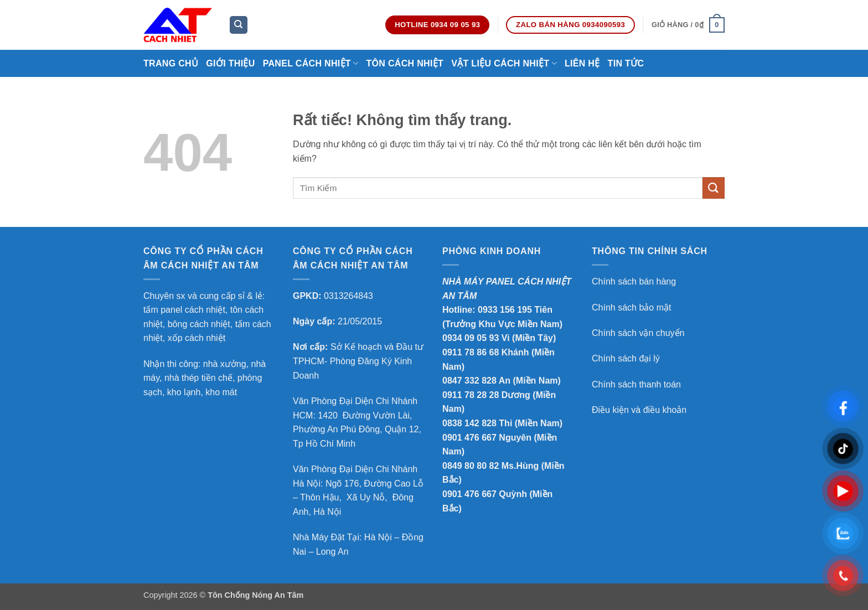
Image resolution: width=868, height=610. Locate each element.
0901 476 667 (469, 438)
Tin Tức (626, 63)
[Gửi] (714, 188)
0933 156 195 (505, 310)
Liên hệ (582, 63)
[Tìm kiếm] (239, 25)
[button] (688, 25)
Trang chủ (171, 63)
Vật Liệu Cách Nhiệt (504, 63)
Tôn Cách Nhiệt (405, 63)
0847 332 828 (469, 381)
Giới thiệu (230, 63)
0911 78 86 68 (471, 352)
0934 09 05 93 (471, 338)
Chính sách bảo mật (631, 307)
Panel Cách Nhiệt (311, 63)
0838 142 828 (469, 423)
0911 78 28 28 (471, 395)
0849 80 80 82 (471, 466)
